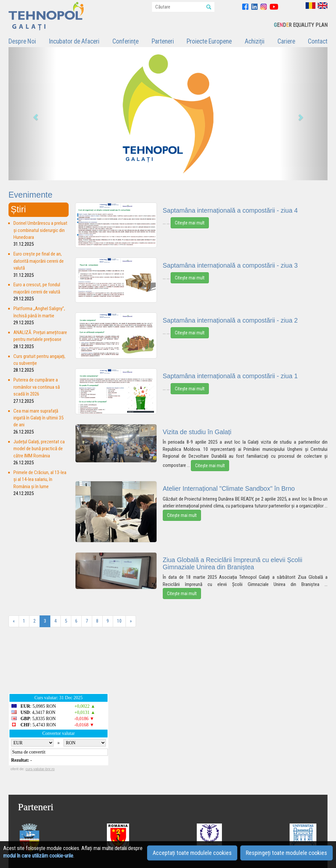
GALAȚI (165, 664)
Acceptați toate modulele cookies (192, 853)
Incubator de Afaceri (74, 41)
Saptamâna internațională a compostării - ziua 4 (230, 210)
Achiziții (255, 41)
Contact (318, 41)
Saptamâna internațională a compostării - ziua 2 (230, 320)
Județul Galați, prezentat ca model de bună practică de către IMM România (39, 449)
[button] (32, 114)
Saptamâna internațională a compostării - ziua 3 (230, 265)
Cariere (286, 41)
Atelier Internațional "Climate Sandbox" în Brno (229, 488)
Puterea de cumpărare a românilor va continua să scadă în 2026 (37, 387)
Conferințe (126, 41)
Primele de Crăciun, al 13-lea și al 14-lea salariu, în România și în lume (40, 479)
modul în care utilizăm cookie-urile (38, 856)
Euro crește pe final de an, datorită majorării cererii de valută (39, 261)
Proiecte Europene (209, 41)
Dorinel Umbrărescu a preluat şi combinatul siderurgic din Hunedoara (40, 230)
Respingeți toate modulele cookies (286, 853)
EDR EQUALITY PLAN (301, 25)
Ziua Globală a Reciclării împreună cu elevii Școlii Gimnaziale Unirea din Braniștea (233, 563)
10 (119, 621)
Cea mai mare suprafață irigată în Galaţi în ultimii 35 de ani (38, 418)
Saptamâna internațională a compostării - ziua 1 (230, 376)
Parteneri (163, 41)
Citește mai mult (190, 223)
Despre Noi (22, 41)
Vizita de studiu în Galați (197, 432)
